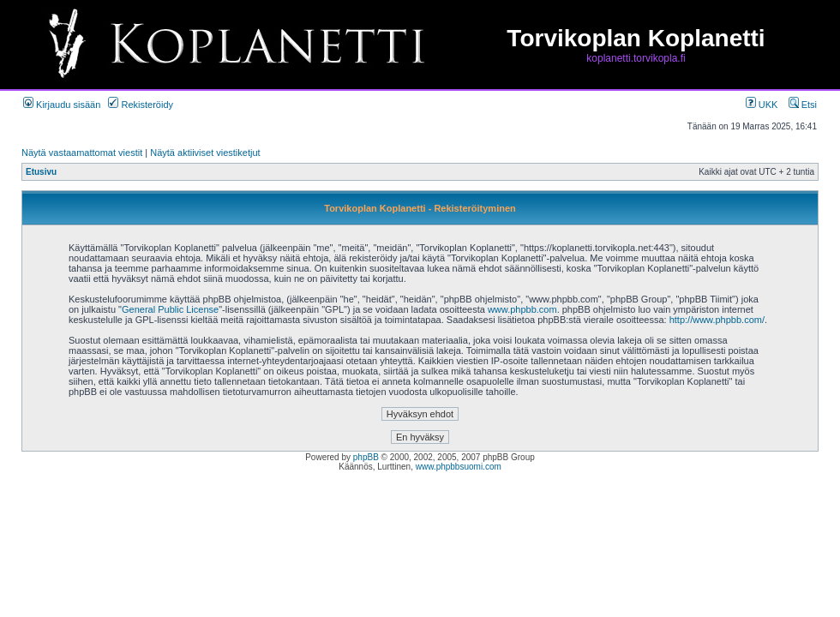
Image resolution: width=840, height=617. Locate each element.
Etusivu (41, 172)
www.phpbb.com (522, 309)
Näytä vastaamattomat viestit (82, 153)
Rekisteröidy (141, 105)
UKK (762, 105)
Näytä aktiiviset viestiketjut (205, 153)
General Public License (170, 309)
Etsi (803, 105)
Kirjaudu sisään (62, 105)
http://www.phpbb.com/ (717, 320)
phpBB (366, 457)
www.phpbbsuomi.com (459, 467)
